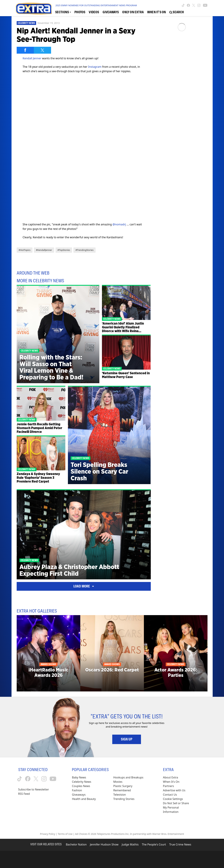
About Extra (171, 777)
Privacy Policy (48, 834)
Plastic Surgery (123, 786)
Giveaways (79, 795)
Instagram (95, 67)
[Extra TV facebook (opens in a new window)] (188, 5)
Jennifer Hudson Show (104, 844)
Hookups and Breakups (128, 777)
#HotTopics (25, 250)
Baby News (79, 777)
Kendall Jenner (32, 58)
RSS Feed (24, 794)
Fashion (77, 790)
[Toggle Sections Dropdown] (63, 12)
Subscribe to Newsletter (34, 789)
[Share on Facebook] (25, 50)
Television (120, 795)
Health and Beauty (84, 799)
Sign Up (127, 739)
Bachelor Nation (76, 844)
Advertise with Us (174, 790)
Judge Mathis (130, 844)
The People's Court (154, 844)
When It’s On (171, 782)
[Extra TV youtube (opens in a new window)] (205, 5)
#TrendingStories (84, 250)
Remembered (122, 790)
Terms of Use (65, 834)
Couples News (81, 786)
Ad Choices (81, 834)
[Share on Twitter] (42, 50)
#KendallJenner (44, 250)
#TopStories (64, 250)
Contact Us (170, 795)
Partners (168, 786)
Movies (118, 782)
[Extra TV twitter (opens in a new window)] (194, 5)
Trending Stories (124, 799)
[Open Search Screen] (177, 12)
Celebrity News (26, 23)
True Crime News (180, 844)
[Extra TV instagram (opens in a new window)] (199, 5)
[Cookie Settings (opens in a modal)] (173, 799)
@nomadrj (119, 224)
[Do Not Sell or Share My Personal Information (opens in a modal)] (178, 808)
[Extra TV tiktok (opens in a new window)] (183, 5)
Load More (84, 586)
